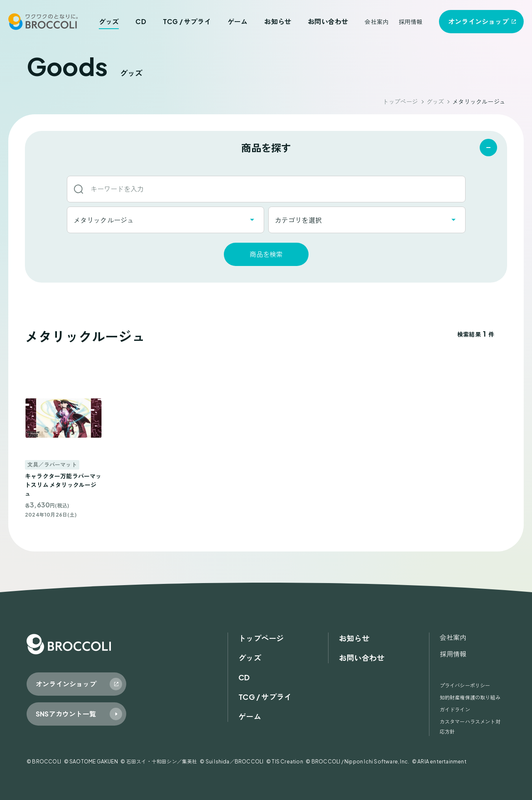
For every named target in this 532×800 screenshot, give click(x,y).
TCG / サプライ (187, 21)
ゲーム (238, 21)
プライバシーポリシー (465, 686)
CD (141, 21)
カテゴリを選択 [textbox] (298, 220)
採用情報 (411, 22)
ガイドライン (455, 710)
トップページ (400, 101)
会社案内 (376, 22)
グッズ (109, 21)
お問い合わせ (328, 21)
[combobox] (165, 220)
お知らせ (278, 21)
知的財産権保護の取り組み (470, 698)
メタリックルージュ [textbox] (104, 220)
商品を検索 (266, 254)
